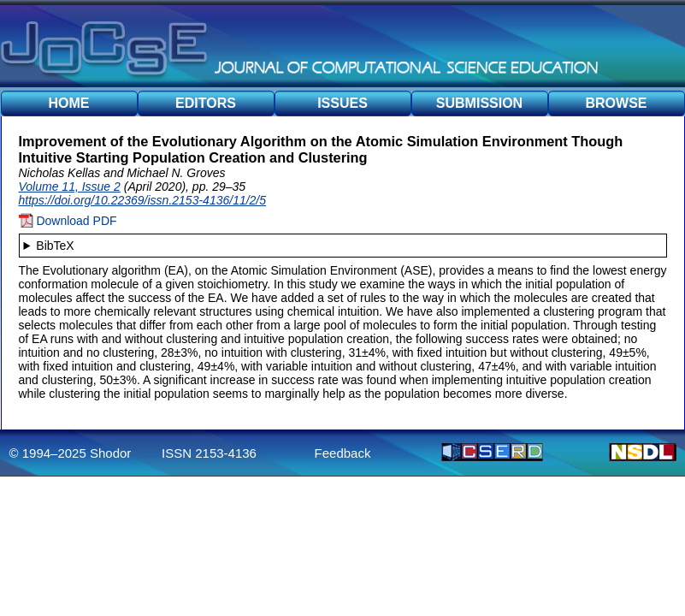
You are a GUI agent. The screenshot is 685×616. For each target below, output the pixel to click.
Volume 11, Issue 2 (70, 187)
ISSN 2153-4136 (209, 453)
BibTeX (55, 246)
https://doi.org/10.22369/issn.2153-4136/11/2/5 (143, 200)
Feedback (343, 453)
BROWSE (617, 103)
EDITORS (206, 103)
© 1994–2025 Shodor (71, 453)
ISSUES (342, 103)
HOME (69, 103)
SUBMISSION (479, 103)
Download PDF (68, 221)
